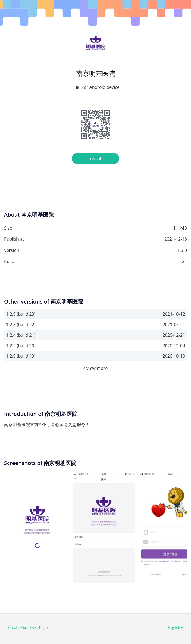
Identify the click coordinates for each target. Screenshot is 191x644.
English (175, 627)
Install (95, 159)
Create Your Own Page (28, 627)
